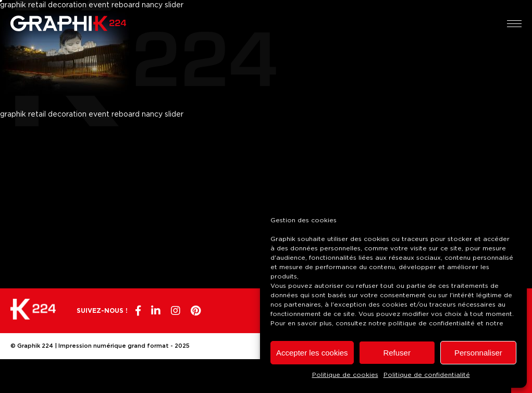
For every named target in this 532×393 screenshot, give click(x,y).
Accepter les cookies (312, 353)
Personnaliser (478, 353)
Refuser (397, 353)
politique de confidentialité (431, 323)
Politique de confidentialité (427, 375)
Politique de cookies (345, 375)
